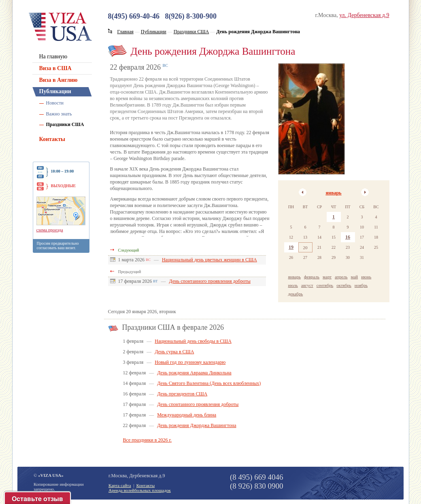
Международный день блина (187, 415)
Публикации (55, 91)
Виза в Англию (58, 80)
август (307, 285)
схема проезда (50, 230)
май (355, 277)
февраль (312, 277)
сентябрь (325, 285)
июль (293, 285)
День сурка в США (174, 352)
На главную (53, 57)
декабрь (296, 294)
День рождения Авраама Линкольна (194, 373)
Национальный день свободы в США (193, 341)
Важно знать (59, 114)
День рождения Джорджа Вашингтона (197, 425)
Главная (125, 32)
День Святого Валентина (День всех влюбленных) (209, 383)
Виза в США (55, 68)
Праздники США (65, 124)
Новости (55, 103)
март (327, 277)
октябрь (344, 285)
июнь (366, 277)
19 (291, 247)
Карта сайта (120, 485)
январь (334, 193)
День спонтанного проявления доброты (210, 281)
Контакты (52, 139)
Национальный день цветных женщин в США (209, 260)
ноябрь (361, 285)
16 (348, 237)
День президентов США (182, 394)
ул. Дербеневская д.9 (364, 15)
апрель (341, 277)
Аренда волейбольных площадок (140, 490)
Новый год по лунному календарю (190, 362)
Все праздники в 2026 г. (148, 440)
